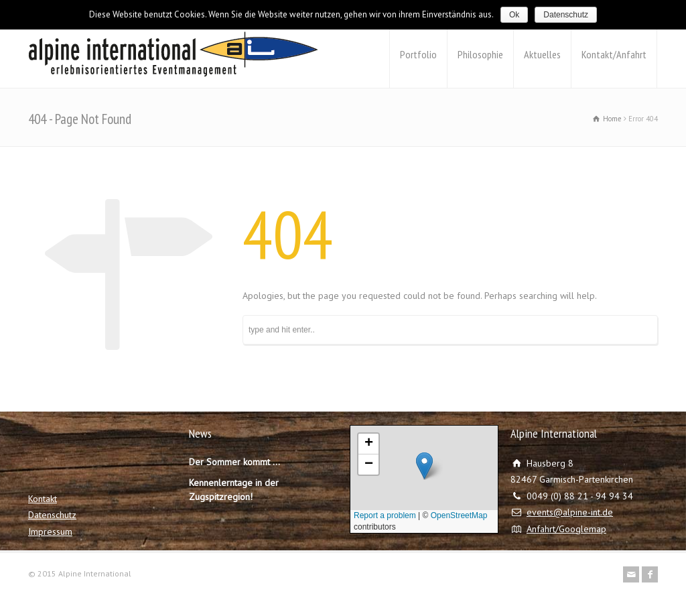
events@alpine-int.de (570, 512)
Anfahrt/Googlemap (566, 529)
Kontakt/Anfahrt (614, 54)
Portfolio (418, 54)
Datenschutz (52, 515)
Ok (514, 15)
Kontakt (43, 499)
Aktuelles (542, 54)
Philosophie (480, 54)
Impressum (50, 532)
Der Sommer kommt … (234, 462)
